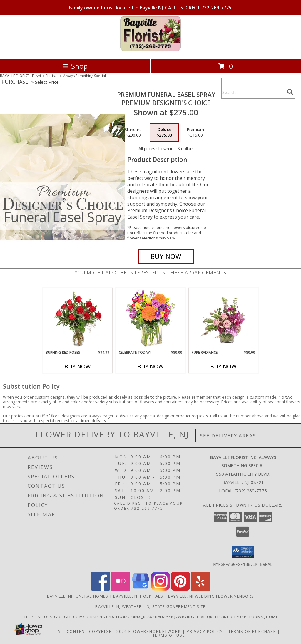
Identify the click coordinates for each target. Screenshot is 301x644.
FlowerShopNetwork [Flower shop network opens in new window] (155, 631)
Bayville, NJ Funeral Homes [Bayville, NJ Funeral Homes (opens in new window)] (78, 596)
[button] (243, 552)
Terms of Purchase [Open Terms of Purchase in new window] (252, 631)
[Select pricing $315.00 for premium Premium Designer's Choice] (195, 133)
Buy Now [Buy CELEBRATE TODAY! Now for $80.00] (150, 366)
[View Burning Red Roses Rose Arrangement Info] (78, 319)
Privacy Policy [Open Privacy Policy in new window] (205, 631)
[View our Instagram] (160, 589)
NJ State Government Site (176, 606)
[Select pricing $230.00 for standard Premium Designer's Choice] (133, 133)
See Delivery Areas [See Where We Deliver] (228, 436)
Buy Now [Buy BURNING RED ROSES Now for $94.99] (78, 366)
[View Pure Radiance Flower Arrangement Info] (224, 319)
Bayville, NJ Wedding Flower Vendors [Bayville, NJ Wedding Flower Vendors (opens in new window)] (211, 596)
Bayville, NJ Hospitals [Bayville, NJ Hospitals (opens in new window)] (138, 596)
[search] (290, 92)
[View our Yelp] (200, 589)
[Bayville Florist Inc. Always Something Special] (151, 50)
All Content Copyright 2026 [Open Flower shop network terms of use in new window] (92, 631)
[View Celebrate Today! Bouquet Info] (151, 319)
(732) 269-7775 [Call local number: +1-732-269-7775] (251, 491)
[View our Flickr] (121, 589)
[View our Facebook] (101, 589)
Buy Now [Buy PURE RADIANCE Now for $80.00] (223, 366)
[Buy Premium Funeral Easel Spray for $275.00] (166, 256)
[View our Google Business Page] (141, 589)
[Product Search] (253, 92)
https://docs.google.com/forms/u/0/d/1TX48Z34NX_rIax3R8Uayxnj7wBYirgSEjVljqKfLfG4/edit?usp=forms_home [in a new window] (150, 616)
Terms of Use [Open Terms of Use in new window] (169, 635)
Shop (75, 66)
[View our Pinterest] (180, 589)
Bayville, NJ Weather (118, 606)
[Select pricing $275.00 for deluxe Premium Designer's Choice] (164, 133)
